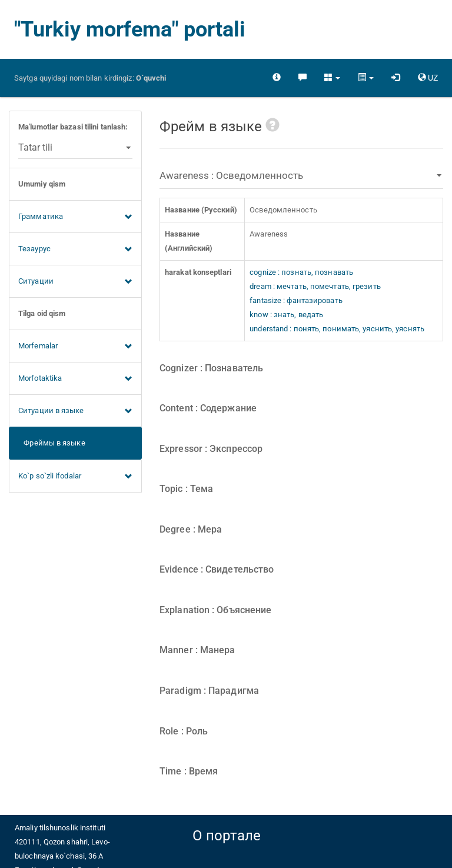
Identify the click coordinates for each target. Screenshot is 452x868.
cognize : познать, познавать (301, 272)
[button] (332, 78)
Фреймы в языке (52, 443)
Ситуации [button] (75, 282)
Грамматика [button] (75, 217)
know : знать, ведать (286, 315)
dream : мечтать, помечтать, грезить (315, 286)
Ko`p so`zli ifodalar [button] (75, 477)
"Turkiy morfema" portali (130, 29)
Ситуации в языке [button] (75, 411)
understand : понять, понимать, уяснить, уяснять (337, 329)
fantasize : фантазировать (296, 300)
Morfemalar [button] (75, 347)
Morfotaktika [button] (75, 379)
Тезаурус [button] (75, 250)
